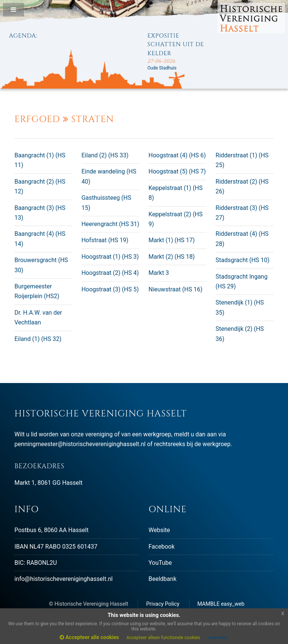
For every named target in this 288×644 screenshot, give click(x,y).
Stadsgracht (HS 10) (243, 260)
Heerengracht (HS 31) (110, 224)
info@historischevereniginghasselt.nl (63, 579)
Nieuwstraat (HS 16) (175, 289)
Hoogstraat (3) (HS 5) (110, 289)
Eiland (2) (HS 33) (105, 155)
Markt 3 (159, 273)
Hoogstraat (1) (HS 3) (110, 257)
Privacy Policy (163, 604)
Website (159, 530)
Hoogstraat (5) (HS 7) (177, 171)
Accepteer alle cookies (89, 637)
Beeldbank (162, 579)
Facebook (161, 547)
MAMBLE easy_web (221, 604)
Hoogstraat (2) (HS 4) (110, 273)
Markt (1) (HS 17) (172, 240)
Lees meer (218, 638)
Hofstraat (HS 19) (105, 240)
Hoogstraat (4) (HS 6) (177, 155)
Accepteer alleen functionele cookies (163, 638)
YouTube (160, 563)
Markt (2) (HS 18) (172, 257)
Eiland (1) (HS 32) (38, 339)
